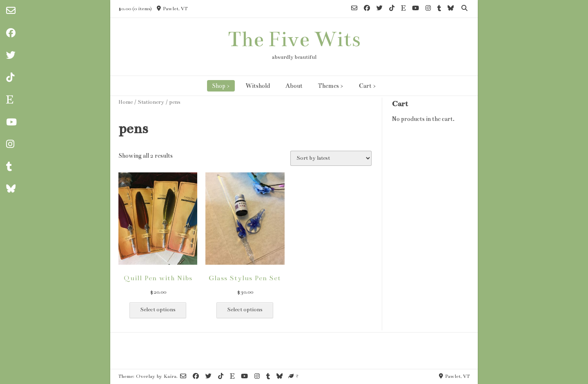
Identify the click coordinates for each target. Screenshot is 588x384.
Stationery (151, 102)
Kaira (170, 376)
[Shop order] (331, 158)
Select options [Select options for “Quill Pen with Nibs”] (158, 310)
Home (126, 102)
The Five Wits (294, 39)
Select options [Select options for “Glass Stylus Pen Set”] (245, 310)
